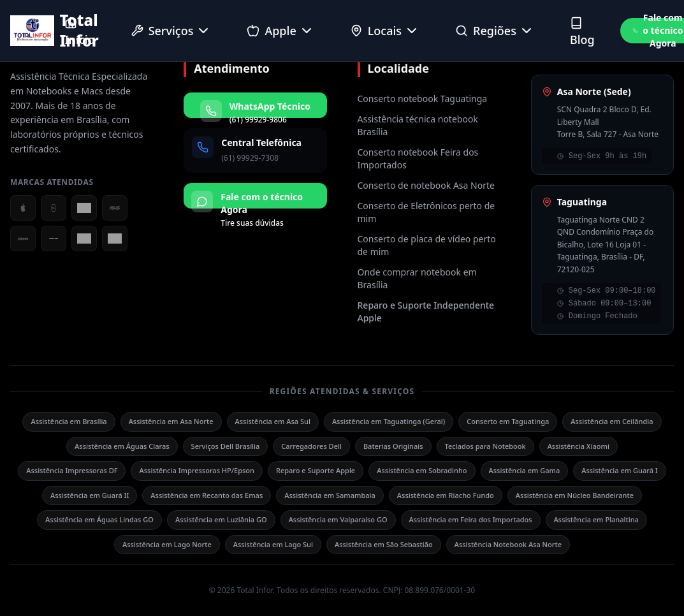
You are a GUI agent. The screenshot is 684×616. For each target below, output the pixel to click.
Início (79, 32)
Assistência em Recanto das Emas (207, 495)
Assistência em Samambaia (330, 495)
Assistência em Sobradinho (422, 470)
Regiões (495, 31)
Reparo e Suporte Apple (316, 470)
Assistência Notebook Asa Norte (508, 544)
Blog (582, 32)
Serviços (171, 31)
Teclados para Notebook (485, 446)
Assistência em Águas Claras (122, 446)
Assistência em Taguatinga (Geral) (389, 421)
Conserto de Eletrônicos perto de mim (426, 212)
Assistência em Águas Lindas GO (99, 519)
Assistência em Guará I (619, 470)
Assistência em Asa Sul (273, 421)
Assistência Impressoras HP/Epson (196, 470)
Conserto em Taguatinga (508, 421)
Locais (385, 31)
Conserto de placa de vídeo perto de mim (427, 245)
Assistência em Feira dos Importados (471, 519)
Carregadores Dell (311, 446)
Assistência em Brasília (69, 421)
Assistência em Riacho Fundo (446, 495)
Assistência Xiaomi (578, 446)
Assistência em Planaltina (596, 519)
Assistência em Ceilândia (612, 421)
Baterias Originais (393, 446)
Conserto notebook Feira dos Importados (418, 158)
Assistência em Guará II (90, 495)
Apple (280, 31)
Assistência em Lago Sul (273, 544)
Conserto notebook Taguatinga (423, 99)
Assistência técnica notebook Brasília (418, 125)
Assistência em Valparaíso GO (338, 519)
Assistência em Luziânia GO (221, 519)
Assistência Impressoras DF (72, 470)
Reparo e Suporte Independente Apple (426, 312)
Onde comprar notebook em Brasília (417, 278)
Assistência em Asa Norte (171, 421)
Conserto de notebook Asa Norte (426, 185)
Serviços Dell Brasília (226, 446)
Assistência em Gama (525, 470)
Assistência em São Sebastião (384, 544)
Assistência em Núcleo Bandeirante (575, 495)
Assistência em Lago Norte (167, 544)
